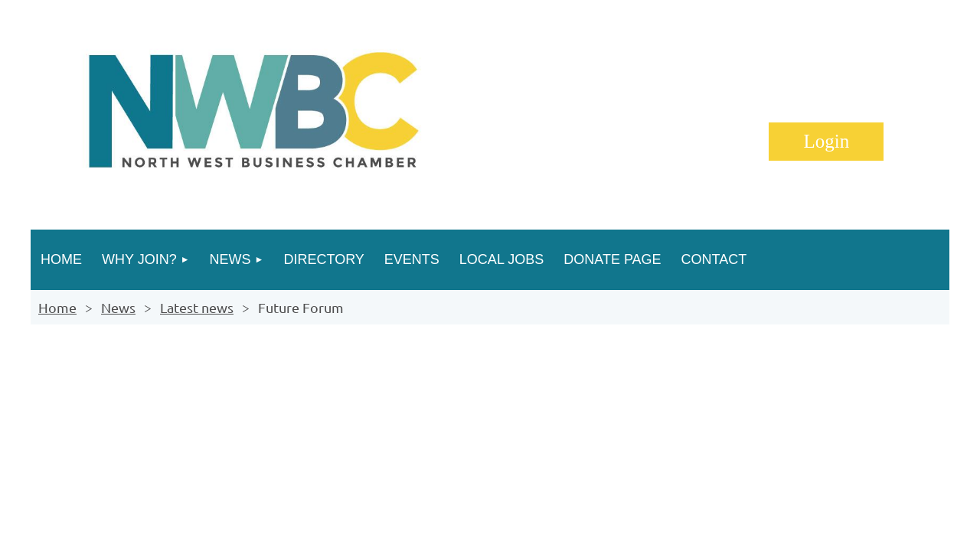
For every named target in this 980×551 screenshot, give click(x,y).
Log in (826, 142)
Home (57, 307)
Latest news (197, 307)
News (118, 307)
